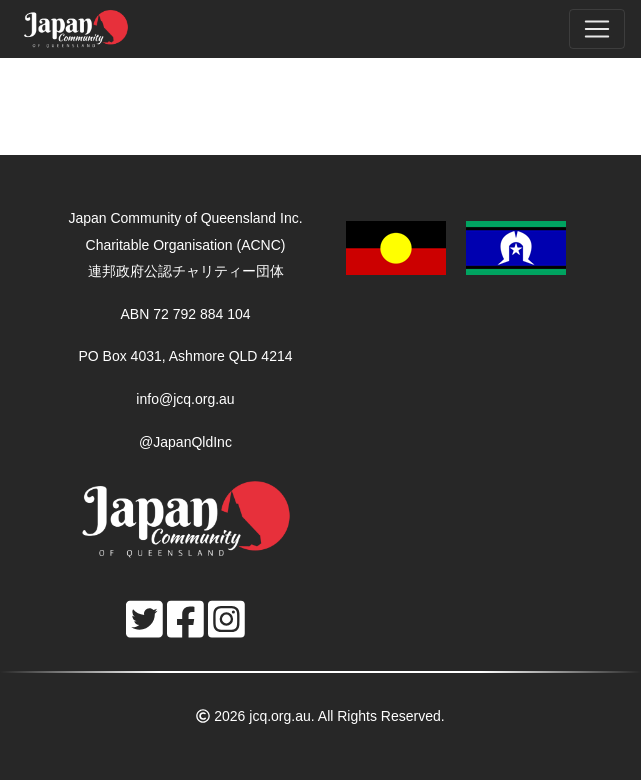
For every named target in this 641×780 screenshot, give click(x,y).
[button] (456, 247)
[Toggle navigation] (597, 29)
